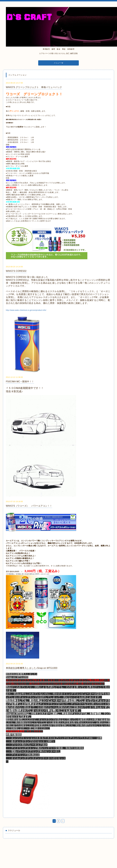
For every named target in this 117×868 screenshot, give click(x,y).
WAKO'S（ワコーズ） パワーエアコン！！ (29, 506)
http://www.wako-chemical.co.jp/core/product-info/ (26, 310)
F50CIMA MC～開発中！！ (20, 382)
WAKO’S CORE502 (16, 271)
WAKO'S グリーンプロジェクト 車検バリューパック (34, 87)
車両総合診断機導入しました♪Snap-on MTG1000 (32, 668)
